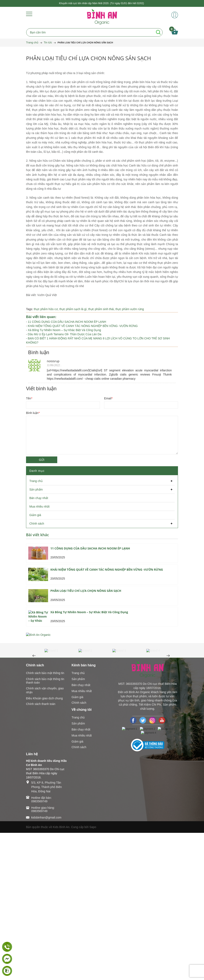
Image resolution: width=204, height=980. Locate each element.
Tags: (29, 309)
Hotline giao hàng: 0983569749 (43, 957)
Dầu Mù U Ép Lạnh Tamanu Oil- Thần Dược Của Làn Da (65, 334)
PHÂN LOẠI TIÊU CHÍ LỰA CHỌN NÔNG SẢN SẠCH (86, 591)
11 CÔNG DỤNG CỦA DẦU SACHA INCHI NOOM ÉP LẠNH (67, 322)
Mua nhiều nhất (82, 838)
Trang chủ (78, 820)
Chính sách (79, 850)
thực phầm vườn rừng (130, 309)
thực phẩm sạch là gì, (74, 309)
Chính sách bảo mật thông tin (45, 820)
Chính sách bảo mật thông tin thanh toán (45, 828)
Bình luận (33, 413)
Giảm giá (77, 844)
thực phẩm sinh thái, (102, 309)
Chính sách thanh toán (41, 851)
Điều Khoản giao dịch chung (44, 845)
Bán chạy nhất (81, 832)
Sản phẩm (78, 826)
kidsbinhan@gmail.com (46, 965)
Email (108, 398)
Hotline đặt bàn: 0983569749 (41, 947)
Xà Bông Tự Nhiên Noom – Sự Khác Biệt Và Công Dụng (64, 330)
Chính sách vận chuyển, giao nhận (45, 837)
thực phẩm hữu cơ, (47, 309)
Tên (29, 398)
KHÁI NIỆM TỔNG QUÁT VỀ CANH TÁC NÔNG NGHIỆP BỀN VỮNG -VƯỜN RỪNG (83, 326)
